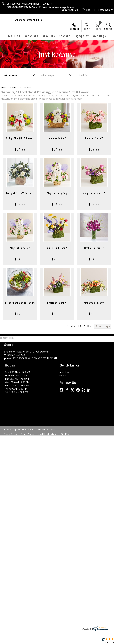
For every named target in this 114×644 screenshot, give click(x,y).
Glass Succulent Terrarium (20, 303)
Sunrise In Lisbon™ (57, 248)
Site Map (65, 439)
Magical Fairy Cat (20, 248)
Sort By (83, 75)
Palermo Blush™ (94, 138)
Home (4, 87)
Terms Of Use (11, 439)
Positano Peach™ (57, 303)
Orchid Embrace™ (94, 248)
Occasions (13, 87)
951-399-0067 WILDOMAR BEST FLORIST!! (29, 4)
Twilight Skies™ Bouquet (20, 193)
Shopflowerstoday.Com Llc (28, 20)
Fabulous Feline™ (57, 138)
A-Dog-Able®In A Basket (20, 138)
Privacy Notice (27, 439)
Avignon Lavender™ (94, 193)
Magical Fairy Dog (57, 193)
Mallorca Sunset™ (94, 303)
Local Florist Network (48, 439)
